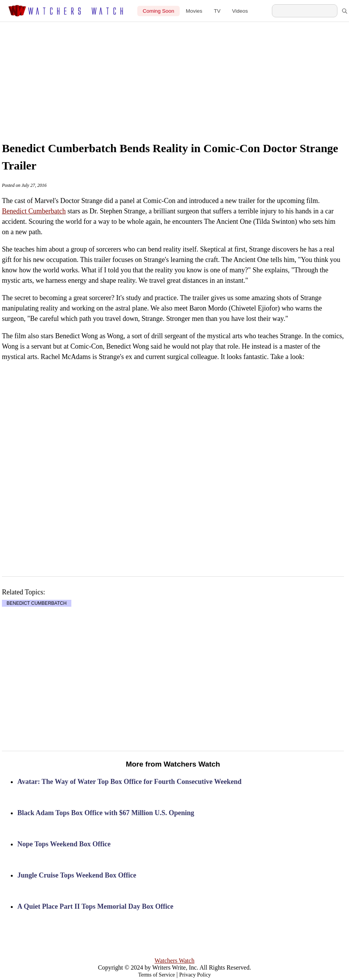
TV (217, 11)
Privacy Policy (195, 975)
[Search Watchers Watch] (305, 11)
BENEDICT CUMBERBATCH (37, 603)
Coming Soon (158, 11)
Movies (194, 11)
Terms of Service (156, 975)
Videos (240, 11)
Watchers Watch (174, 961)
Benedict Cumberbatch (34, 211)
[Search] (344, 11)
